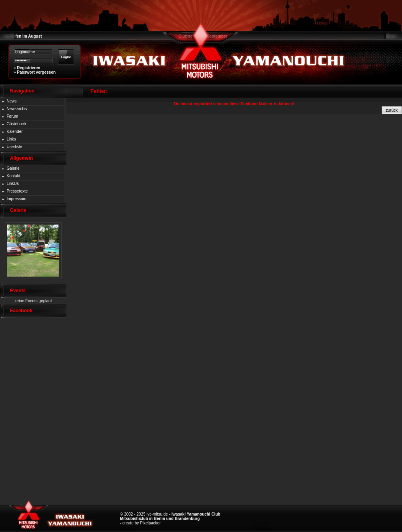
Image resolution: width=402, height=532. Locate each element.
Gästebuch (16, 124)
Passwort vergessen (36, 72)
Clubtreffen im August (21, 36)
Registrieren (28, 68)
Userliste (15, 147)
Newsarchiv (17, 109)
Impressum (17, 199)
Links (11, 139)
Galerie (13, 168)
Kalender (15, 131)
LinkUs (13, 184)
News (12, 101)
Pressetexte (17, 191)
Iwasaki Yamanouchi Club (196, 514)
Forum (13, 116)
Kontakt (14, 176)
